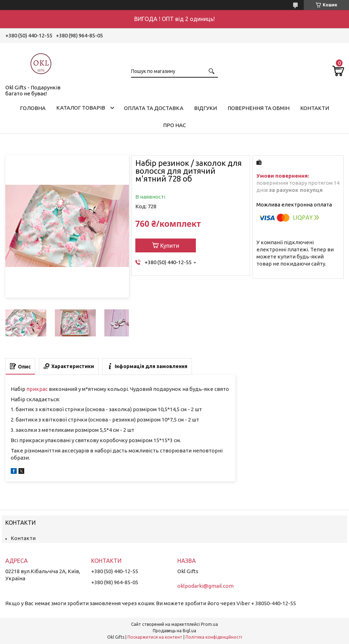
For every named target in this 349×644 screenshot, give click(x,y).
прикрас (37, 389)
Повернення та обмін (259, 108)
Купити (170, 246)
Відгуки (205, 108)
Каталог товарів (81, 108)
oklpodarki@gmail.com (205, 586)
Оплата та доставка (154, 108)
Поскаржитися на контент (155, 637)
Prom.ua (209, 624)
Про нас (174, 125)
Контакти (315, 108)
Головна (33, 108)
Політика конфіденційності (214, 637)
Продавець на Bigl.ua (174, 631)
